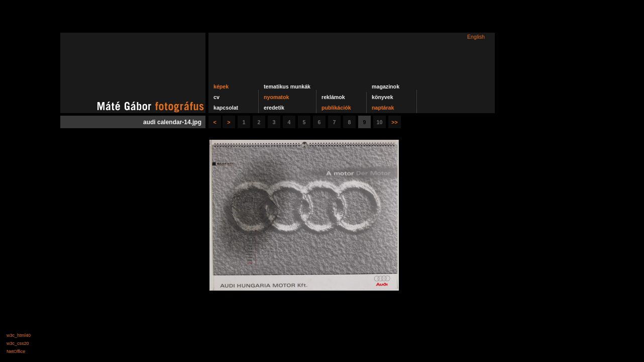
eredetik (274, 108)
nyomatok (276, 97)
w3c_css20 (18, 343)
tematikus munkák (287, 86)
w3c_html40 (19, 335)
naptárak (383, 108)
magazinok (386, 86)
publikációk (336, 108)
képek (221, 86)
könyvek (383, 97)
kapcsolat (226, 108)
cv (217, 97)
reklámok (333, 97)
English (476, 37)
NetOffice (16, 351)
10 (380, 122)
